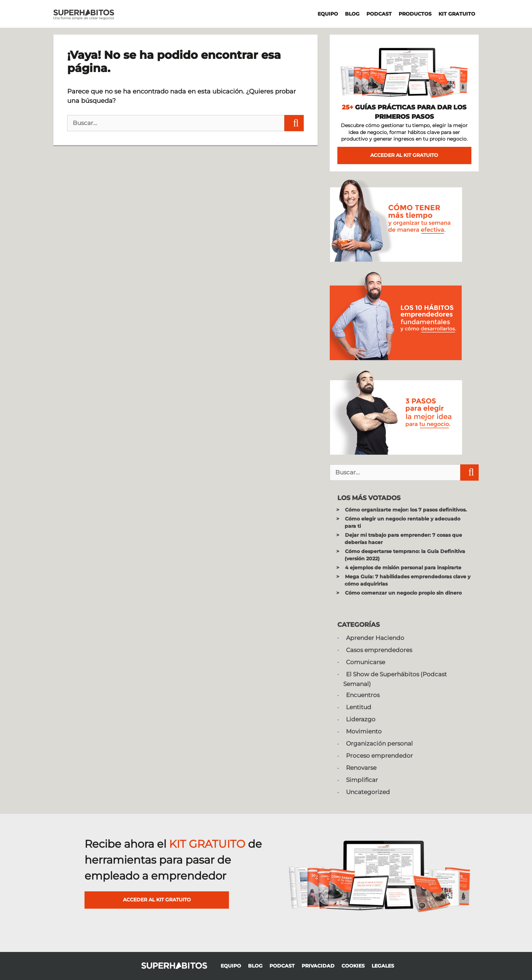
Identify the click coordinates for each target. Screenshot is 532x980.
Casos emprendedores (379, 650)
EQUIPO (328, 14)
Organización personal (379, 743)
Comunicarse (366, 662)
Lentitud (359, 707)
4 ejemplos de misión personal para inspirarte (403, 568)
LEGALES (383, 966)
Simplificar (362, 780)
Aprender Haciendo (375, 638)
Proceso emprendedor (379, 756)
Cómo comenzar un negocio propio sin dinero (403, 593)
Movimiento (364, 731)
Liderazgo (361, 719)
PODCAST (379, 14)
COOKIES (353, 966)
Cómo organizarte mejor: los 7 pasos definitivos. (406, 510)
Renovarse (361, 768)
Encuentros (363, 695)
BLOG (352, 14)
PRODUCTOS (415, 14)
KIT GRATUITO (457, 14)
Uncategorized (368, 792)
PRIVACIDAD (318, 966)
